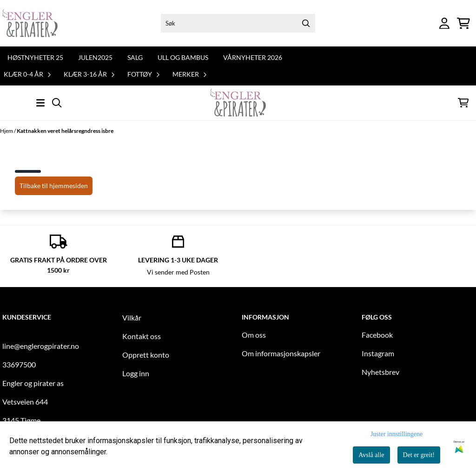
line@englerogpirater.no (41, 346)
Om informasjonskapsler (281, 353)
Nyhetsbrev (380, 372)
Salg (135, 57)
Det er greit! (419, 455)
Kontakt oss (142, 336)
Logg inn (136, 373)
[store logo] (30, 23)
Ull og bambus (183, 57)
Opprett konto (146, 355)
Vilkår (132, 317)
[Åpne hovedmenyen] (40, 103)
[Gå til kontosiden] (444, 23)
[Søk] (238, 23)
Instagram (378, 353)
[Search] (306, 23)
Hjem (7, 131)
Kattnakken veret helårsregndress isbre (65, 131)
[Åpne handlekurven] (463, 23)
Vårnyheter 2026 (253, 57)
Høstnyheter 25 (35, 57)
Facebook (377, 335)
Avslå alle (371, 455)
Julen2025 (95, 57)
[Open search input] (57, 103)
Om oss (254, 335)
